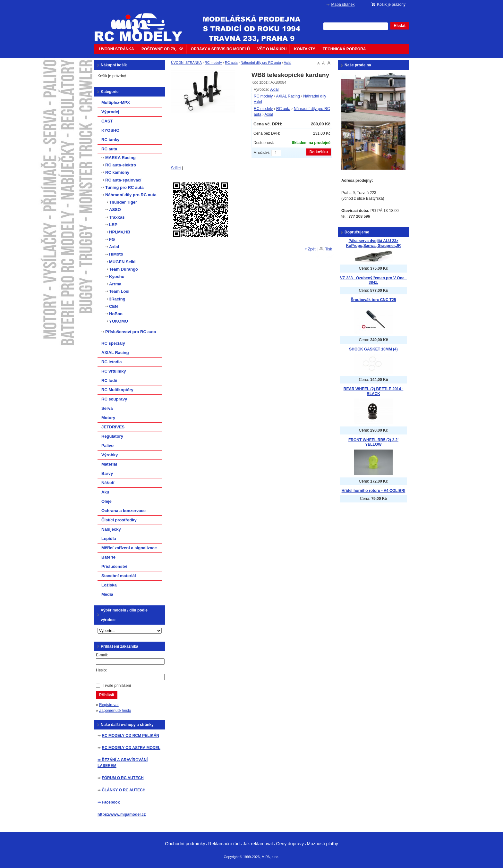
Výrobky (110, 455)
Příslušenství (114, 566)
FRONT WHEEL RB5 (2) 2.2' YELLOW (373, 442)
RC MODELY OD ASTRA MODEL (131, 748)
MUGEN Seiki (122, 262)
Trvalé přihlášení (117, 686)
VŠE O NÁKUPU (272, 49)
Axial (288, 63)
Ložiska (109, 585)
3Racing (117, 299)
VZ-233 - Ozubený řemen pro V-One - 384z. (373, 280)
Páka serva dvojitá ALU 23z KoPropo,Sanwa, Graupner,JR (374, 243)
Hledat (400, 26)
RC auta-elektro (121, 165)
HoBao (116, 314)
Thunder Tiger (123, 202)
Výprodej (110, 112)
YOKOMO (119, 321)
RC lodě (109, 380)
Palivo (107, 446)
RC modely (213, 63)
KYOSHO (110, 130)
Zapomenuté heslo (115, 711)
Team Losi (119, 291)
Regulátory (112, 436)
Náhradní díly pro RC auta (261, 63)
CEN (113, 306)
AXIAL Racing (288, 96)
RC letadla (112, 362)
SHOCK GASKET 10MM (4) (373, 349)
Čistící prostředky (119, 520)
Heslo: (101, 670)
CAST (107, 121)
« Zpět (310, 249)
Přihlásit (107, 695)
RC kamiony (117, 172)
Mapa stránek (343, 4)
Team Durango (124, 269)
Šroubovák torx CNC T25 (373, 300)
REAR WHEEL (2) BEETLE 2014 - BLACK (373, 391)
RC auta (231, 63)
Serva (107, 408)
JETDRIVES (113, 427)
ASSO (115, 210)
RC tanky (110, 140)
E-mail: (102, 655)
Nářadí (108, 483)
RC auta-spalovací (123, 180)
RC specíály (113, 343)
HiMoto (116, 254)
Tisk (328, 249)
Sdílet (176, 168)
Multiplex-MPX (116, 102)
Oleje (107, 501)
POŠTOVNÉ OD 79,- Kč (162, 49)
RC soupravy (114, 399)
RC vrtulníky (114, 371)
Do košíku (319, 152)
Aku (105, 492)
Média (107, 594)
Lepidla (109, 539)
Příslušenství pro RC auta (131, 332)
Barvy (107, 473)
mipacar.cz (142, 23)
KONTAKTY (305, 49)
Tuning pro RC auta (124, 187)
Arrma (115, 284)
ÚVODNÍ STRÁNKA (117, 49)
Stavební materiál (119, 576)
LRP (113, 225)
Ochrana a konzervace (124, 511)
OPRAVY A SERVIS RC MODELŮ (220, 49)
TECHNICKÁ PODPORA (344, 49)
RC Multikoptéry (117, 390)
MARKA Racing (120, 158)
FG (112, 239)
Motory (108, 418)
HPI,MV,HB (120, 232)
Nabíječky (111, 529)
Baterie (108, 557)
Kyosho (117, 277)
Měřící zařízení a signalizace (129, 548)
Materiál (109, 464)
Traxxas (117, 217)
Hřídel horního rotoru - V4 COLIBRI (374, 491)
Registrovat (109, 705)
